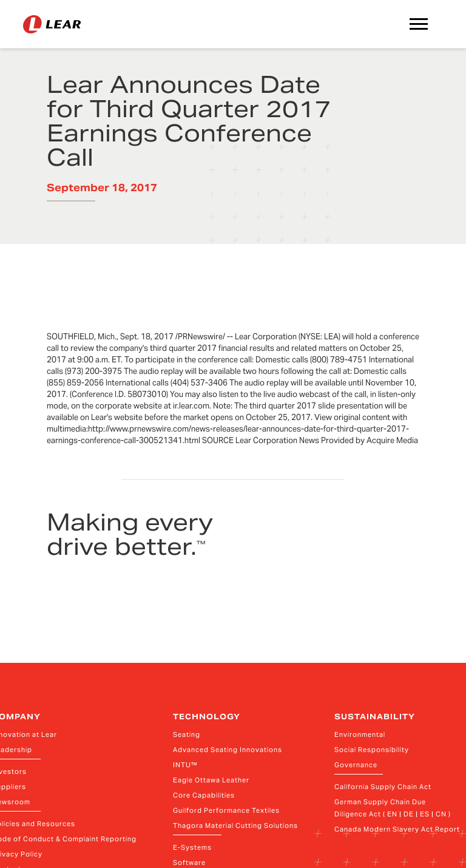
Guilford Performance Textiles (226, 810)
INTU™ (185, 765)
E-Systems (192, 847)
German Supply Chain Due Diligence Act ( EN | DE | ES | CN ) (393, 808)
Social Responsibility (372, 750)
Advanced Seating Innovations (228, 750)
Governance (356, 765)
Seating (187, 734)
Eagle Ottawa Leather (211, 780)
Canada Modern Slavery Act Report (397, 829)
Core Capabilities (204, 795)
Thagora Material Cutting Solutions (235, 826)
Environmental (360, 734)
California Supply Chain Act (383, 787)
